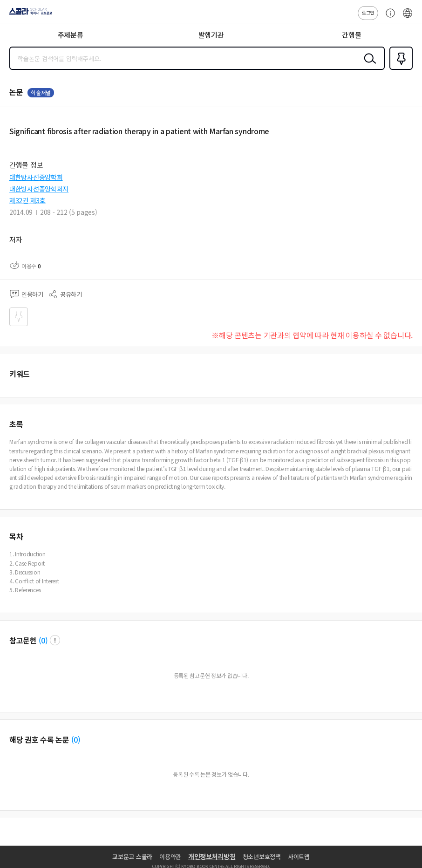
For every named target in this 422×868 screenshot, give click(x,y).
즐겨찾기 (399, 69)
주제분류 (71, 35)
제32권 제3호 (27, 200)
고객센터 (388, 18)
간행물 (351, 35)
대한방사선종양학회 (36, 177)
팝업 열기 (55, 640)
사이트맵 (299, 857)
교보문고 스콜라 (132, 857)
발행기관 (211, 35)
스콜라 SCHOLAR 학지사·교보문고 (28, 14)
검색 (368, 66)
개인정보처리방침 (212, 856)
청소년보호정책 (262, 857)
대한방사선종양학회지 (39, 189)
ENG (408, 18)
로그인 (368, 12)
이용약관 (170, 857)
